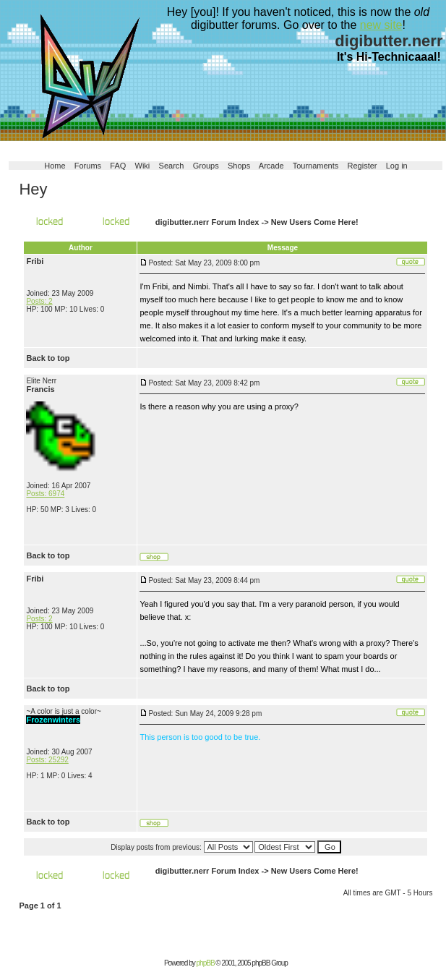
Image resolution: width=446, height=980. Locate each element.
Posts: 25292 (47, 760)
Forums (88, 166)
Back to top (48, 358)
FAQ (118, 166)
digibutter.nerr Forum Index (207, 222)
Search (172, 166)
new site (381, 25)
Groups (206, 166)
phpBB (206, 963)
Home (55, 166)
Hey (33, 189)
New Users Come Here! (315, 222)
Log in (397, 166)
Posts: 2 (39, 301)
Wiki (143, 166)
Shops (239, 166)
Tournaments (316, 166)
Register (363, 166)
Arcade (271, 166)
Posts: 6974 (45, 494)
